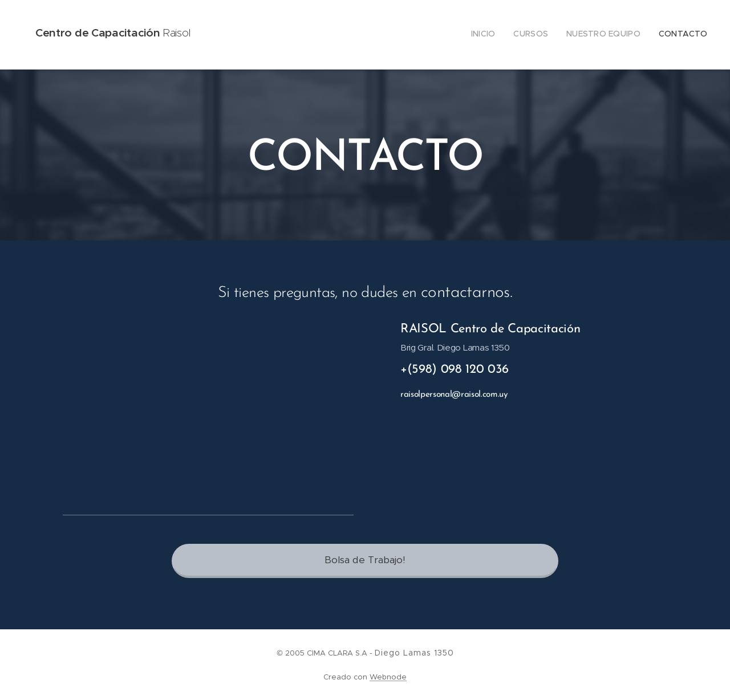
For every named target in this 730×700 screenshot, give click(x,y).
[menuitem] (656, 35)
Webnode (388, 677)
